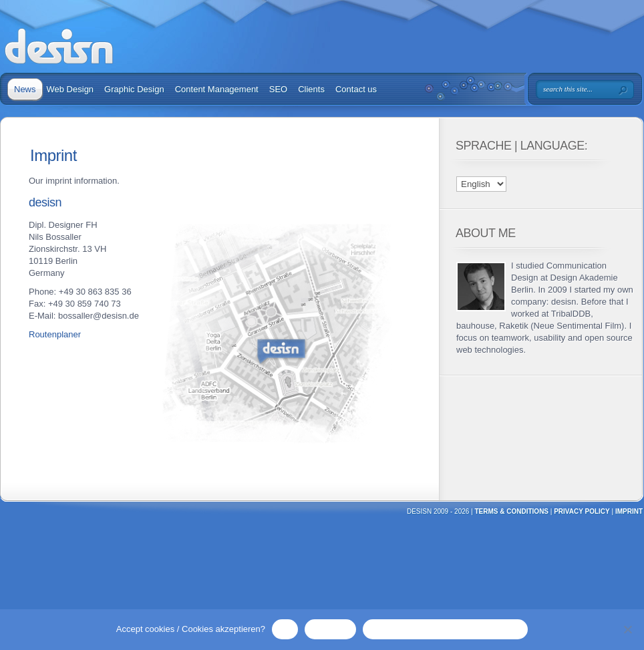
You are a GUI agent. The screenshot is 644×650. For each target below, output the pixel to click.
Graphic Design (134, 89)
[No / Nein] (627, 629)
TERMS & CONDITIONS (511, 511)
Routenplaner (55, 334)
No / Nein (330, 629)
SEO (278, 89)
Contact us (356, 89)
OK (285, 629)
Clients (311, 89)
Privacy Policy (582, 511)
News (25, 89)
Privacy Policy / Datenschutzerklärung (445, 629)
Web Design (70, 89)
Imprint (629, 511)
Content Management (217, 89)
